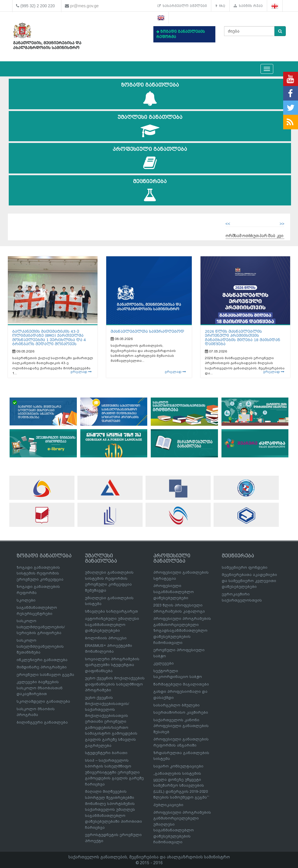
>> (282, 224)
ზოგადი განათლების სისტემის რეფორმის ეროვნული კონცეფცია (40, 573)
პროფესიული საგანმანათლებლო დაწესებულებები (174, 592)
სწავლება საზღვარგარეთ (111, 611)
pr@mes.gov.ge (84, 6)
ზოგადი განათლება (150, 94)
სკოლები (26, 600)
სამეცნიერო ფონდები (245, 567)
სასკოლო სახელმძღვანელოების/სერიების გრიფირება (41, 627)
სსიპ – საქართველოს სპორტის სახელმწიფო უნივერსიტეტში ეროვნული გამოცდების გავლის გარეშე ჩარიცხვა (114, 772)
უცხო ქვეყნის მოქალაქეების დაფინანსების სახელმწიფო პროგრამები (115, 684)
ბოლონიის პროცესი (106, 638)
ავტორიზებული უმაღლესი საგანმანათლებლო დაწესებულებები (112, 624)
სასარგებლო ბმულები (182, 6)
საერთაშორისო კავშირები (181, 712)
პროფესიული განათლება (150, 158)
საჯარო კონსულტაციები (178, 766)
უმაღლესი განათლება (150, 126)
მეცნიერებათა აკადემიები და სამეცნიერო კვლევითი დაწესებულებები (249, 581)
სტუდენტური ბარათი (106, 753)
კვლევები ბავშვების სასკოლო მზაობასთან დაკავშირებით (40, 688)
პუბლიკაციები (168, 805)
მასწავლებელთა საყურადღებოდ (147, 331)
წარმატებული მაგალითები (181, 684)
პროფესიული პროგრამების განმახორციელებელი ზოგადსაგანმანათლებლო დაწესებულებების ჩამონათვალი (182, 630)
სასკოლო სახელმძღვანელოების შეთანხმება (40, 646)
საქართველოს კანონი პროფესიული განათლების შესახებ (181, 726)
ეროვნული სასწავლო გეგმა (45, 675)
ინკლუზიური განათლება (42, 660)
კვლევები (164, 663)
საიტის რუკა (248, 6)
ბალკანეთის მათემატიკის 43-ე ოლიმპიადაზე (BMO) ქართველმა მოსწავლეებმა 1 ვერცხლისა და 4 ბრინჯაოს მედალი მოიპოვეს (49, 338)
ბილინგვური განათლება (42, 722)
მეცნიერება (150, 190)
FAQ (220, 6)
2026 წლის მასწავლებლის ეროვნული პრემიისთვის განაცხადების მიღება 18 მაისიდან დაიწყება (243, 338)
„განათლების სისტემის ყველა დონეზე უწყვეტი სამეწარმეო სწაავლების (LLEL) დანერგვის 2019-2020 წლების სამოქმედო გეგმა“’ (181, 785)
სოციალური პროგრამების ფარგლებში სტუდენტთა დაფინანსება (112, 665)
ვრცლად (81, 372)
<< (228, 224)
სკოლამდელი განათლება (43, 701)
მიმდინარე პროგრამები (42, 667)
